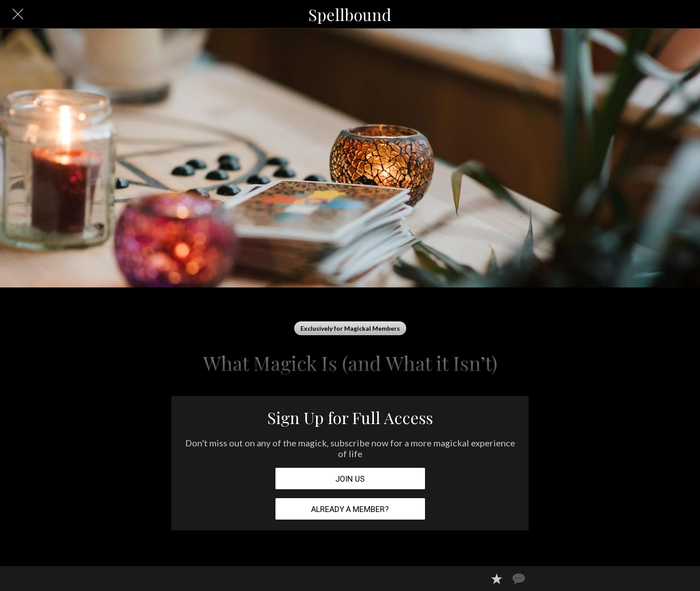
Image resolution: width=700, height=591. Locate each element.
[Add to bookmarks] (496, 579)
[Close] (18, 14)
